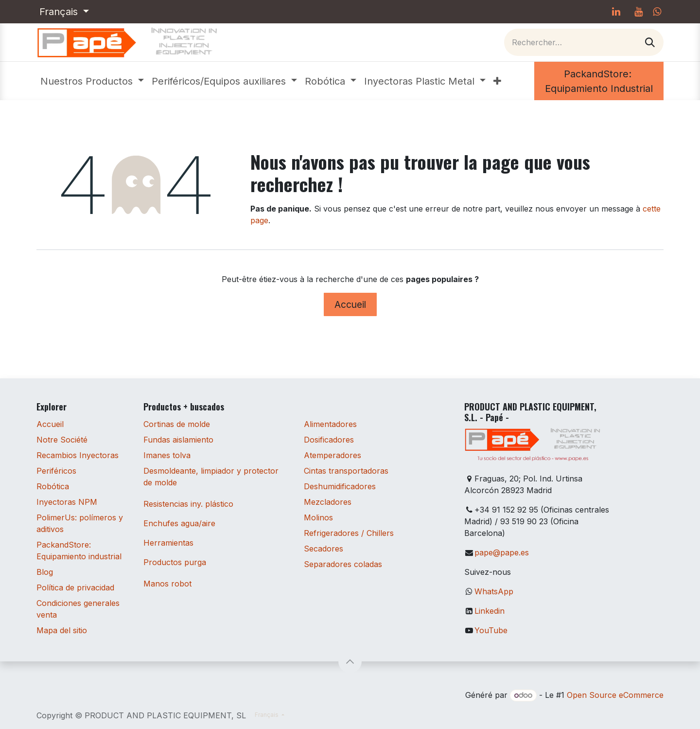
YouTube (491, 630)
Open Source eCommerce (615, 695)
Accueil (350, 304)
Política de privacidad (75, 587)
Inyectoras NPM (67, 502)
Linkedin (490, 611)
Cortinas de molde (177, 424)
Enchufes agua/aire (179, 523)
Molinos (318, 517)
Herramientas (168, 543)
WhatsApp (494, 591)
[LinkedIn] (616, 12)
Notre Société (62, 440)
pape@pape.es (502, 552)
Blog (45, 572)
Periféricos (56, 471)
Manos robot (167, 584)
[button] (350, 661)
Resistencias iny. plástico (188, 504)
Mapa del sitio (62, 630)
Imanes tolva (167, 455)
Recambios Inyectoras (78, 455)
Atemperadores (332, 455)
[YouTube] (638, 12)
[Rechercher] (650, 42)
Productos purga (175, 562)
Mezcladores (328, 502)
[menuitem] (92, 81)
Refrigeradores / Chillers (349, 533)
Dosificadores (329, 440)
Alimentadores (330, 424)
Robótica (53, 486)
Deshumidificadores (340, 486)
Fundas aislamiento (178, 440)
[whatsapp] (657, 12)
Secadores (324, 549)
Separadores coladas (343, 564)
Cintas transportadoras (346, 471)
